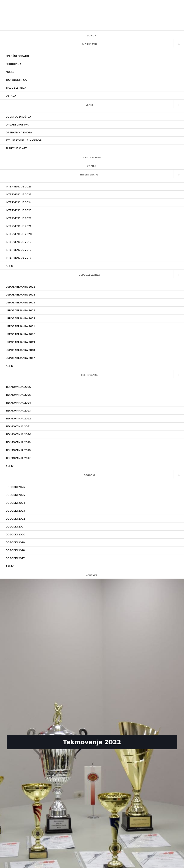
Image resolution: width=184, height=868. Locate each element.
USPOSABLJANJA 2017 (20, 358)
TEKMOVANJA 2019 (18, 442)
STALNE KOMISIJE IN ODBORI (24, 140)
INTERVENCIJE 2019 (18, 242)
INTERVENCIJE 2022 (19, 218)
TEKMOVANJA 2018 (18, 450)
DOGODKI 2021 (15, 526)
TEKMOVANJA (89, 375)
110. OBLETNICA (16, 88)
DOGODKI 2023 (15, 511)
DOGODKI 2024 (15, 503)
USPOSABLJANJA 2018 (20, 350)
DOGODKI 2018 (15, 550)
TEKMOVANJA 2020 (18, 434)
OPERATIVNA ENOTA (19, 132)
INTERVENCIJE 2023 (19, 210)
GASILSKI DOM (92, 157)
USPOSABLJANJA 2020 (21, 334)
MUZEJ (10, 72)
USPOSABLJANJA (90, 275)
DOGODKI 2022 (15, 519)
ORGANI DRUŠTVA (17, 124)
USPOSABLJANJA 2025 (20, 294)
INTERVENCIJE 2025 (19, 194)
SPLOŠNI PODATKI (17, 56)
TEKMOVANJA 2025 (18, 395)
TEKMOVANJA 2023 (18, 410)
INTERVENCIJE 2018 (18, 250)
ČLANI (89, 105)
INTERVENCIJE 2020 (19, 234)
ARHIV (10, 266)
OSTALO (11, 96)
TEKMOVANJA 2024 (18, 403)
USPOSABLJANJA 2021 (20, 326)
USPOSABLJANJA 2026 (20, 287)
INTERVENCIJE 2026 (19, 186)
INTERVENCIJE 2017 (18, 258)
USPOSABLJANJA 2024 (20, 302)
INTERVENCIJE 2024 (19, 202)
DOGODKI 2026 (15, 487)
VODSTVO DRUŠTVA (18, 117)
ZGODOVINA (13, 64)
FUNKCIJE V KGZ (16, 148)
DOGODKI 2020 (15, 534)
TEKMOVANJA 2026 (18, 387)
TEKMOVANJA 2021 (18, 426)
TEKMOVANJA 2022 (18, 418)
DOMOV (92, 35)
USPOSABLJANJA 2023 (20, 310)
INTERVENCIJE (89, 175)
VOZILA (92, 166)
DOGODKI (89, 475)
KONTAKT (92, 575)
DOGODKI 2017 (15, 558)
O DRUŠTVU (90, 44)
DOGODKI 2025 (15, 495)
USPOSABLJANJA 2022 (20, 318)
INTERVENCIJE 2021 (18, 226)
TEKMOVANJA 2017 (18, 458)
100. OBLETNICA (16, 80)
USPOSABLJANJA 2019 (20, 342)
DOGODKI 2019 (15, 542)
